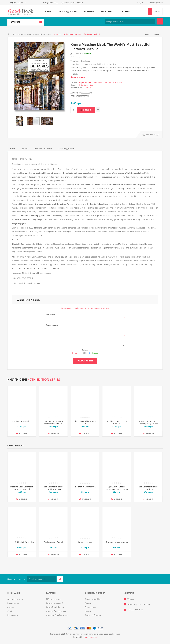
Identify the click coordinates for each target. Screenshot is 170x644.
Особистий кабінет (93, 599)
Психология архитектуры (85, 487)
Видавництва (13, 603)
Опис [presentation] (13, 149)
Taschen (87, 87)
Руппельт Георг (101, 82)
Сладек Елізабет (85, 82)
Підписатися (60, 579)
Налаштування (156, 3)
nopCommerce (90, 637)
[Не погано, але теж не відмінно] (85, 353)
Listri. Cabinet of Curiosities (22, 542)
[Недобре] (83, 353)
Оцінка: (85, 350)
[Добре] (87, 353)
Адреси (88, 603)
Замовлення (90, 607)
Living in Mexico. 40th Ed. (22, 421)
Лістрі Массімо (116, 82)
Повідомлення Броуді (53, 542)
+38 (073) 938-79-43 (17, 3)
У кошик (87, 110)
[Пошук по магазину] (130, 21)
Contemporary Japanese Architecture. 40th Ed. (53, 422)
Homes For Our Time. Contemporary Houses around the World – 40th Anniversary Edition (148, 425)
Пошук (160, 21)
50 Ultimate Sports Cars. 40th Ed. (117, 422)
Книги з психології (54, 603)
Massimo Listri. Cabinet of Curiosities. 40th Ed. (22, 488)
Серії (10, 611)
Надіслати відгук (85, 361)
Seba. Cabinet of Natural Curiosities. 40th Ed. (53, 488)
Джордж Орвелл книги (56, 611)
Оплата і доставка (68, 11)
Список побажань (93, 615)
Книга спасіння (85, 542)
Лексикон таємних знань (117, 542)
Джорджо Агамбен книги (57, 615)
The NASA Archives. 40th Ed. (85, 422)
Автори (11, 607)
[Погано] (81, 353)
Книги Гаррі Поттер (55, 607)
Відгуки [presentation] (25, 149)
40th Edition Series (85, 85)
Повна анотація (78, 77)
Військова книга (53, 599)
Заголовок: (51, 314)
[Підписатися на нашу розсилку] (42, 579)
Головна (46, 11)
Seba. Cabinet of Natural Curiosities (148, 488)
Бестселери (107, 11)
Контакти (125, 11)
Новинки (89, 11)
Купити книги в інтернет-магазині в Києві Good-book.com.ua (93, 634)
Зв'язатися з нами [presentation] (43, 149)
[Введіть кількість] (73, 110)
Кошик (88, 611)
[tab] (13, 149)
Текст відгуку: (52, 325)
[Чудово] (89, 353)
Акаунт (140, 3)
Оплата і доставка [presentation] (67, 149)
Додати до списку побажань (98, 110)
